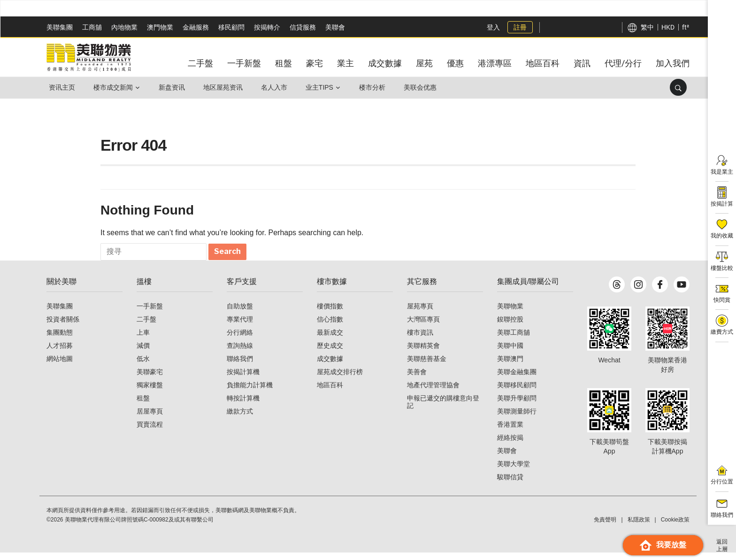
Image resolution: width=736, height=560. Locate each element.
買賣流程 (150, 432)
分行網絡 (240, 340)
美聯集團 (60, 27)
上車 (143, 340)
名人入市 (278, 87)
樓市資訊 (420, 340)
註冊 (519, 27)
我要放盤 (663, 545)
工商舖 (92, 27)
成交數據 (330, 366)
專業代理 (240, 327)
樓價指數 (330, 314)
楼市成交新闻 (115, 87)
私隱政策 (639, 527)
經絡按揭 (510, 445)
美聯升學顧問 (517, 406)
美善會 (417, 379)
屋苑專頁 (420, 314)
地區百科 (330, 392)
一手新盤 (150, 314)
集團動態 (60, 340)
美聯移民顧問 (517, 392)
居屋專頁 (150, 419)
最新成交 (330, 340)
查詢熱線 (240, 353)
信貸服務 (303, 27)
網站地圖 (60, 366)
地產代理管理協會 (433, 392)
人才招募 (60, 353)
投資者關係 (63, 327)
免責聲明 (605, 527)
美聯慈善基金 (427, 366)
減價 (143, 353)
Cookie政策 (675, 527)
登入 (492, 27)
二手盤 (146, 327)
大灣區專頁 (423, 327)
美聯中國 (510, 353)
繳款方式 (240, 419)
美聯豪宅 (150, 379)
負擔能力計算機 (250, 392)
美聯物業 (510, 314)
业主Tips (325, 87)
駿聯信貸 (510, 484)
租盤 (143, 406)
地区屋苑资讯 (226, 87)
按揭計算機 (243, 379)
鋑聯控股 (510, 327)
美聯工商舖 (514, 340)
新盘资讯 (174, 87)
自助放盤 (240, 314)
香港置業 (510, 432)
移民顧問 (231, 27)
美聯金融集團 (517, 379)
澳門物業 (160, 27)
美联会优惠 (427, 87)
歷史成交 (330, 353)
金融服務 (196, 27)
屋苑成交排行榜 (340, 379)
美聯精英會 (423, 353)
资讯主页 (62, 87)
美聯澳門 (510, 366)
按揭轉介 (267, 27)
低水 (143, 366)
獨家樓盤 (150, 392)
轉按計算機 (243, 406)
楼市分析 (378, 87)
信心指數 (330, 327)
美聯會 (335, 27)
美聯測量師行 (517, 419)
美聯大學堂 (514, 471)
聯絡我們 (240, 366)
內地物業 (124, 27)
